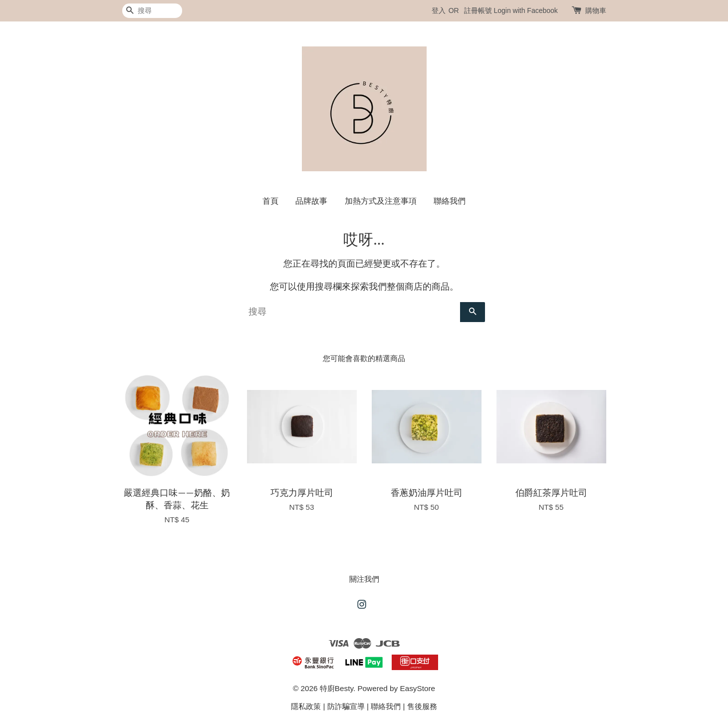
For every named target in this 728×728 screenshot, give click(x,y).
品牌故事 (311, 201)
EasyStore (417, 688)
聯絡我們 (450, 201)
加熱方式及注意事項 (381, 201)
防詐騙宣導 (346, 706)
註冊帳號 (478, 10)
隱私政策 (306, 706)
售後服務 (422, 706)
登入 (439, 10)
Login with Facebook (525, 10)
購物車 (596, 10)
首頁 (270, 201)
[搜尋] (152, 11)
